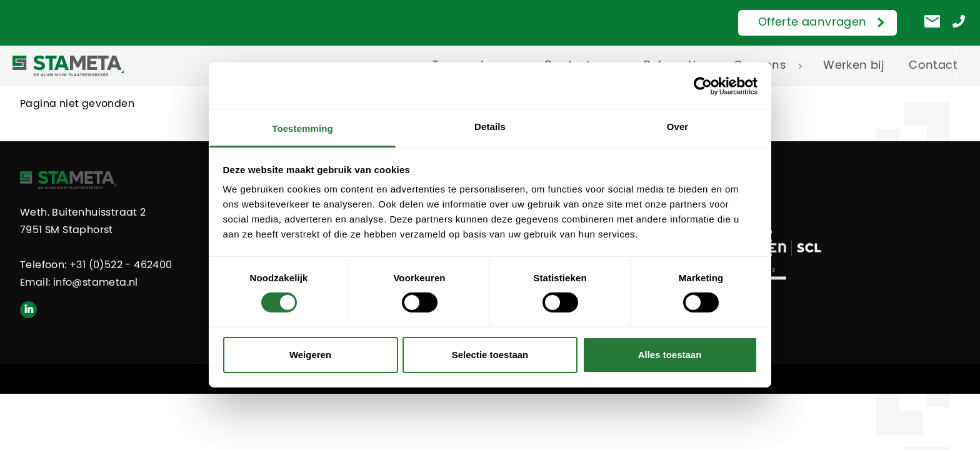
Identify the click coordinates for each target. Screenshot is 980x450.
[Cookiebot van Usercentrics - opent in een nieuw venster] (703, 86)
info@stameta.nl (96, 282)
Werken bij (853, 66)
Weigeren (310, 355)
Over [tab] (678, 127)
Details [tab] (490, 127)
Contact (933, 66)
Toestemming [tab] (302, 128)
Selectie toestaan (490, 355)
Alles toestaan (670, 355)
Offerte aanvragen (812, 22)
